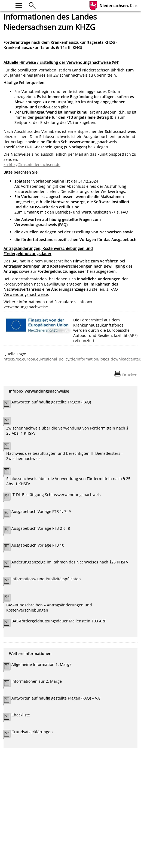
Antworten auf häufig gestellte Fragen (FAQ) (51, 402)
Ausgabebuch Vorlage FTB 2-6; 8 (41, 528)
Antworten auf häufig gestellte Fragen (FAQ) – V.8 (56, 698)
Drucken (130, 375)
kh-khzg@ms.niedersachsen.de (32, 164)
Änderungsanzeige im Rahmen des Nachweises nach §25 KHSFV (70, 562)
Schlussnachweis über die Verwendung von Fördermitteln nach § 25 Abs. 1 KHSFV (68, 481)
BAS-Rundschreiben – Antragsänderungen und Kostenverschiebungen (49, 607)
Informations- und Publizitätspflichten (46, 579)
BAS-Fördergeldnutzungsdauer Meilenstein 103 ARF (59, 621)
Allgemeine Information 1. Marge (42, 664)
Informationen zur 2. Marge (37, 681)
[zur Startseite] (7, 5)
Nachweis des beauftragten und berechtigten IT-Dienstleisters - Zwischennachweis (65, 456)
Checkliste (21, 715)
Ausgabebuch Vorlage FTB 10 (38, 545)
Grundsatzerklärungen (32, 732)
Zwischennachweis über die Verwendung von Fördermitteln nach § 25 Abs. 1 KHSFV (67, 431)
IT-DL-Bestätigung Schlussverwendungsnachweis (56, 495)
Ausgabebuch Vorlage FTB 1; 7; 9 (41, 511)
